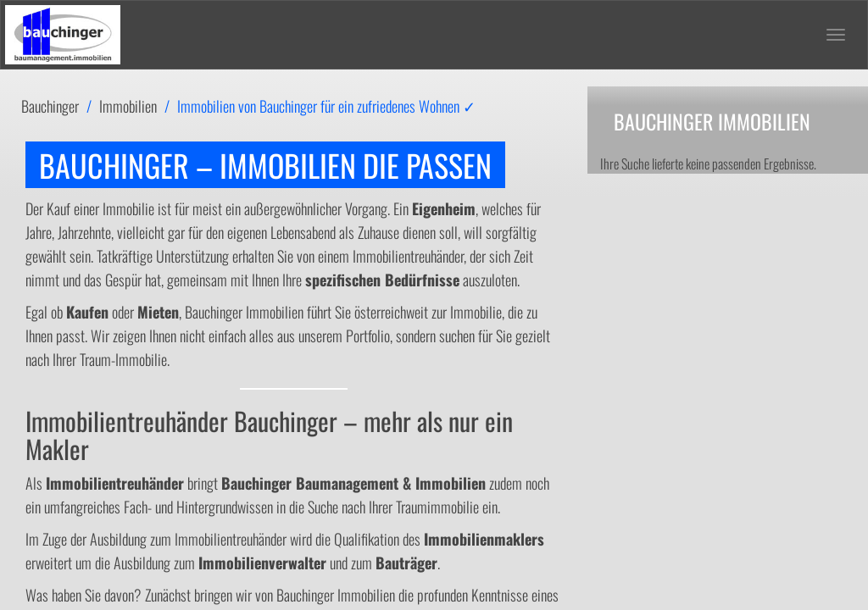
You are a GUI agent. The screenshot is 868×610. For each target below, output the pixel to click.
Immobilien (128, 106)
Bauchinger (50, 106)
